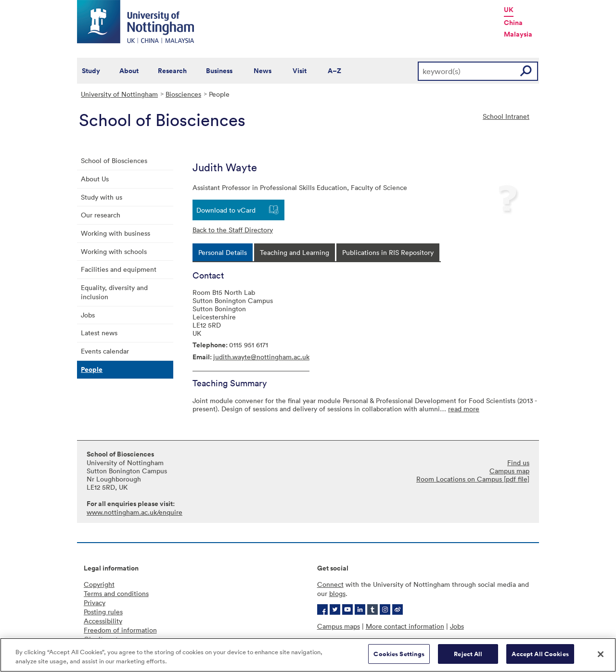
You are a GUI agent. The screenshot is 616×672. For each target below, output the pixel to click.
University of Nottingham (119, 94)
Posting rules (103, 612)
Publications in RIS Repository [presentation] (388, 252)
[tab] (223, 252)
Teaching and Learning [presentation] (295, 252)
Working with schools (114, 251)
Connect (330, 584)
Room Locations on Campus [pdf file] (473, 479)
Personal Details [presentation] (223, 252)
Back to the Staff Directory (233, 230)
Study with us (102, 197)
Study (91, 71)
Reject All (468, 655)
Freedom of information (120, 630)
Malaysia (518, 34)
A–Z (334, 71)
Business (219, 71)
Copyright (99, 584)
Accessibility (103, 621)
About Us (95, 179)
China (513, 23)
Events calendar (105, 351)
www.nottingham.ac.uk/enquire (135, 512)
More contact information (405, 626)
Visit (300, 71)
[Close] (601, 655)
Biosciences (183, 94)
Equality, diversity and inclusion (114, 292)
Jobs (88, 315)
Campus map (509, 471)
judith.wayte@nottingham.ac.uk (261, 357)
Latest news (99, 333)
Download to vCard (226, 210)
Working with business (115, 233)
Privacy (95, 602)
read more (464, 409)
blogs (337, 593)
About (129, 71)
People (92, 369)
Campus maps (339, 626)
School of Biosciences (114, 160)
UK (509, 10)
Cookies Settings (399, 655)
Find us (518, 463)
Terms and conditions (116, 593)
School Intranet (506, 116)
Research (172, 71)
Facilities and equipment (119, 269)
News (263, 71)
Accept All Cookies (540, 655)
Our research (101, 215)
